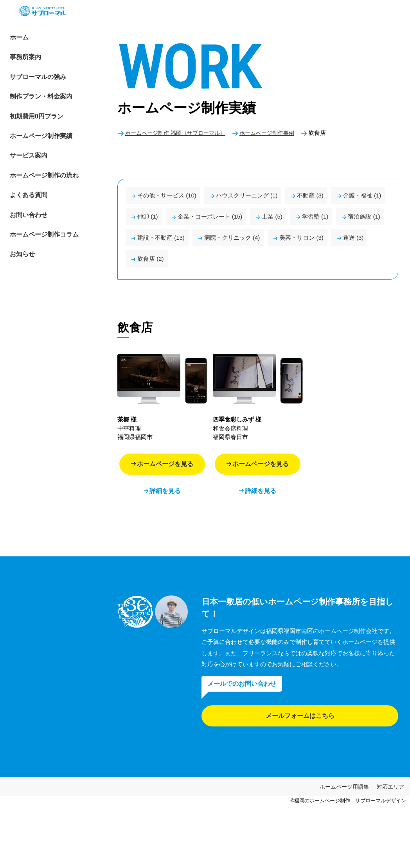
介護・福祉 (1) (362, 195)
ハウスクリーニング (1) (247, 195)
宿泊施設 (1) (364, 216)
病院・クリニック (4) (232, 238)
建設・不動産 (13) (161, 238)
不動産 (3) (310, 195)
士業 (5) (272, 216)
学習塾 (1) (315, 216)
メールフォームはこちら (300, 716)
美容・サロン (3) (301, 238)
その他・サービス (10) (167, 195)
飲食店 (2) (151, 259)
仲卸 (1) (148, 216)
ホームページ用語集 (344, 787)
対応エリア (390, 787)
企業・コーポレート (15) (210, 216)
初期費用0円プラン (31, 131)
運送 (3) (353, 238)
